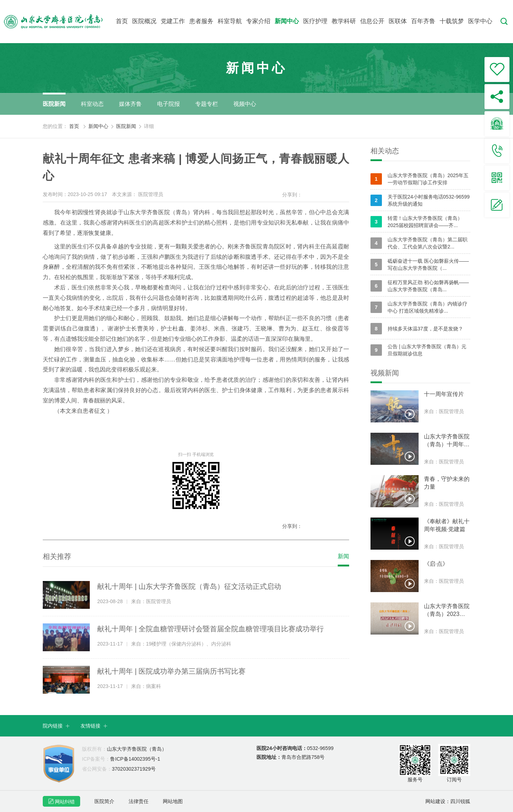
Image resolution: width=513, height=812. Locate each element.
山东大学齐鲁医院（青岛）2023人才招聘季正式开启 (447, 611)
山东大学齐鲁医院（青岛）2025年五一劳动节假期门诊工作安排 (419, 179)
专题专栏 (207, 104)
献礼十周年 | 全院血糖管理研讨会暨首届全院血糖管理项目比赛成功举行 (211, 629)
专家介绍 (258, 21)
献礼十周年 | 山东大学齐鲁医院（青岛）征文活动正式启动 (189, 586)
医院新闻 (54, 104)
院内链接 (56, 726)
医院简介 (104, 801)
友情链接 (94, 726)
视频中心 (245, 104)
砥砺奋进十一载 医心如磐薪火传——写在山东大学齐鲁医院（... (420, 264)
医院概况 (144, 21)
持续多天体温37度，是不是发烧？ (417, 329)
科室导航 (230, 21)
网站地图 (173, 801)
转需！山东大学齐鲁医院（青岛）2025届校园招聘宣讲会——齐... (416, 222)
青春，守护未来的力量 (447, 483)
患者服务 (201, 21)
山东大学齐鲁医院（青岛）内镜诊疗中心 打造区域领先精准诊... (419, 307)
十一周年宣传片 (444, 394)
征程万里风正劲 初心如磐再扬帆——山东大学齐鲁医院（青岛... (420, 286)
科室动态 (92, 104)
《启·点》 (436, 564)
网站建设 (435, 801)
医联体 (398, 21)
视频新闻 (385, 373)
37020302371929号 (119, 769)
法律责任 (139, 801)
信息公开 (372, 21)
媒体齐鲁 (130, 104)
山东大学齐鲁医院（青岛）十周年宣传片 (447, 441)
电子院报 (169, 104)
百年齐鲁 (423, 21)
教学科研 (344, 21)
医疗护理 (315, 21)
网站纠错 (61, 801)
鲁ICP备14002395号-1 (121, 759)
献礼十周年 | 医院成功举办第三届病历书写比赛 (171, 671)
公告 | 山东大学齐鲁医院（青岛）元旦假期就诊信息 (418, 350)
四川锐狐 (460, 801)
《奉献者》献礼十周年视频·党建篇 (447, 525)
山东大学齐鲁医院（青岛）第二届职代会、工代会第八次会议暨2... (419, 243)
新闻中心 (287, 21)
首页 (122, 21)
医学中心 (480, 21)
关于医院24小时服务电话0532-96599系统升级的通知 (420, 200)
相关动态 (385, 151)
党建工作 (173, 21)
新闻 (343, 556)
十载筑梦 (452, 21)
